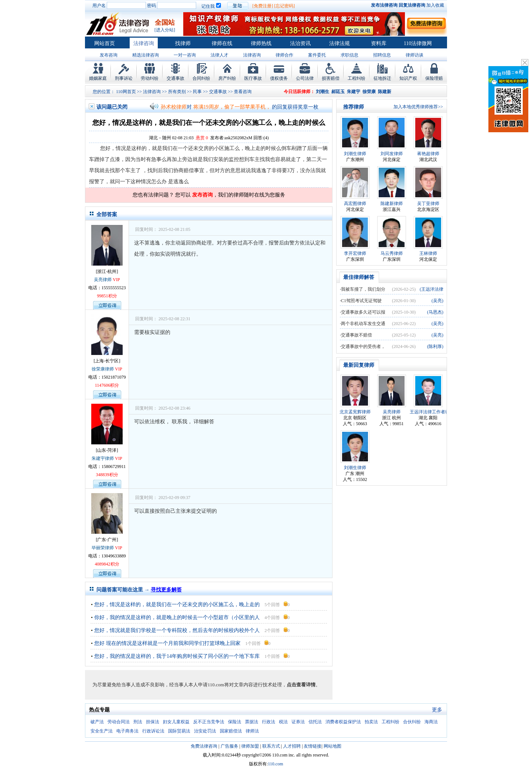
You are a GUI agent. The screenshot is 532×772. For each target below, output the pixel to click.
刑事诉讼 (124, 78)
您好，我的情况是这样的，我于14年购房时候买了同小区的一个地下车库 (177, 656)
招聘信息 (382, 55)
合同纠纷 (201, 78)
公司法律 (305, 78)
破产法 (97, 722)
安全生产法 (102, 731)
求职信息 (349, 55)
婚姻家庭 (98, 78)
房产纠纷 (227, 78)
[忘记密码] (284, 6)
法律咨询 (144, 43)
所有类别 (177, 92)
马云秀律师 (392, 253)
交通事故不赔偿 (357, 335)
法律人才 (219, 55)
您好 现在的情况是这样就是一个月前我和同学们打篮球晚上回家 (168, 643)
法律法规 (340, 43)
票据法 (252, 722)
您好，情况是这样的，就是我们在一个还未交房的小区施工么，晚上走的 (177, 604)
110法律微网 (418, 43)
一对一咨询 (185, 55)
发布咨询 (109, 55)
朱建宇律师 (103, 458)
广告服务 (229, 746)
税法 (283, 722)
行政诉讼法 (153, 731)
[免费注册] (263, 6)
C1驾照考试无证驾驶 (361, 301)
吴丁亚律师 (428, 204)
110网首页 (126, 92)
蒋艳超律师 (428, 154)
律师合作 (284, 55)
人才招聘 (292, 746)
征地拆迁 (382, 78)
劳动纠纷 (150, 78)
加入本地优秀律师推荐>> (418, 107)
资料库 (379, 43)
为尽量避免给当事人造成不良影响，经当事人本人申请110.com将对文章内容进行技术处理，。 (206, 685)
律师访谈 (415, 55)
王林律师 (428, 253)
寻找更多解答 (166, 590)
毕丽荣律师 (103, 548)
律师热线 (261, 43)
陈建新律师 (392, 204)
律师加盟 (250, 746)
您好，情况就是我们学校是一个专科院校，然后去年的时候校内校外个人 (177, 630)
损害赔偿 (331, 78)
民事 (197, 92)
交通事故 (175, 78)
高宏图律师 (355, 204)
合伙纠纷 (412, 722)
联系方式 (271, 746)
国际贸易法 (179, 731)
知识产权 (408, 78)
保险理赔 (434, 78)
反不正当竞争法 (209, 722)
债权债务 (279, 78)
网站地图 (332, 746)
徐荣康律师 (103, 369)
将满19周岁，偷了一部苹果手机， (232, 107)
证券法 (298, 722)
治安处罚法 (205, 731)
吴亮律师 (103, 280)
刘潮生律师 (355, 154)
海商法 (431, 722)
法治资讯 (300, 43)
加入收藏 (435, 5)
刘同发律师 (392, 154)
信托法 (315, 722)
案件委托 (317, 55)
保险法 (235, 722)
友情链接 (313, 746)
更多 (437, 710)
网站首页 (105, 43)
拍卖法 (371, 722)
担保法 (153, 722)
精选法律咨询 (146, 55)
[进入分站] (165, 30)
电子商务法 (127, 731)
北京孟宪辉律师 (355, 412)
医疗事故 (253, 78)
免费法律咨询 (204, 746)
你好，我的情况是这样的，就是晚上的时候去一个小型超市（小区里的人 (177, 617)
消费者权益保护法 (343, 722)
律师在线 (222, 43)
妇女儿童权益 (176, 722)
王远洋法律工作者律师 (432, 412)
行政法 (269, 722)
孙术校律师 (174, 107)
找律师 (183, 43)
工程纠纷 (357, 78)
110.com (275, 764)
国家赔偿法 (231, 731)
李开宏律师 (355, 253)
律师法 (252, 731)
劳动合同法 (119, 722)
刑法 (138, 722)
